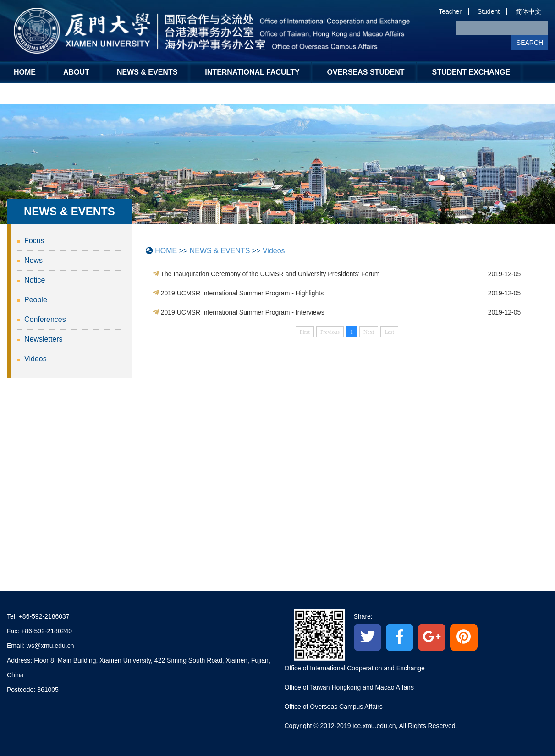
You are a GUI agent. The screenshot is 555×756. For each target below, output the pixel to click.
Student (489, 11)
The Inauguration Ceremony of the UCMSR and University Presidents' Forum (270, 274)
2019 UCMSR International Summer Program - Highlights (242, 293)
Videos (36, 359)
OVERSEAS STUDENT (366, 72)
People (36, 300)
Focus (34, 241)
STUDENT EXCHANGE (471, 72)
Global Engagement (56, 93)
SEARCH (530, 43)
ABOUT (76, 72)
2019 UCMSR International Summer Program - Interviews (243, 312)
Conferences (45, 319)
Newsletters (44, 339)
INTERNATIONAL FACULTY (252, 72)
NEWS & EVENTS (147, 72)
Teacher (450, 11)
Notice (35, 280)
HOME (25, 72)
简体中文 (528, 11)
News (33, 260)
